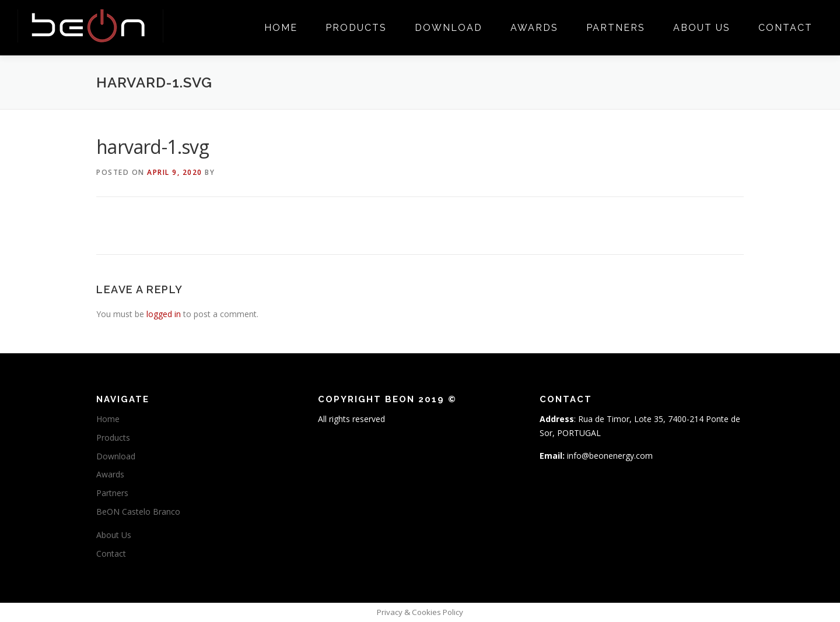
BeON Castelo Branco (138, 512)
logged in (164, 314)
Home (281, 28)
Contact (785, 28)
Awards (534, 28)
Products (356, 28)
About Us (702, 28)
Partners (616, 28)
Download (449, 28)
